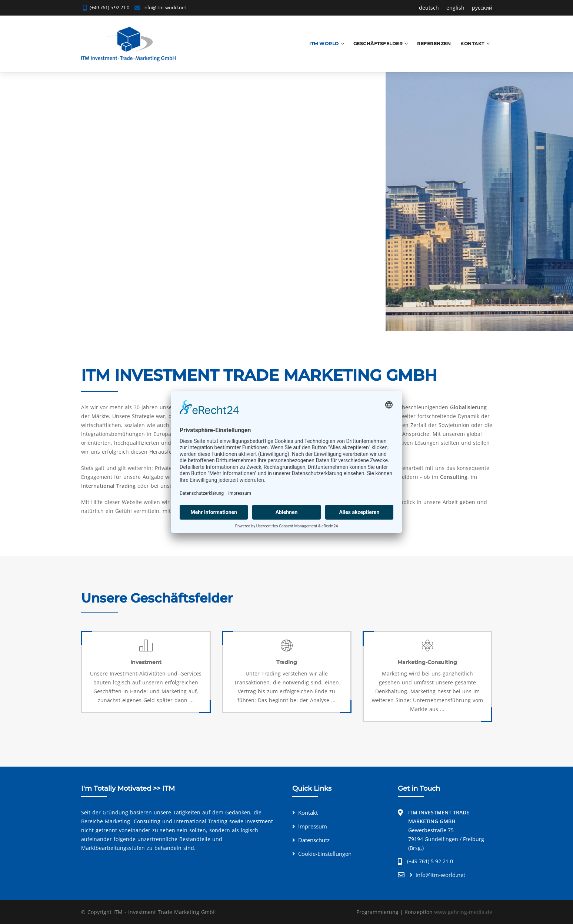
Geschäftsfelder (378, 44)
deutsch (429, 8)
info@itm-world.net (165, 7)
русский (482, 8)
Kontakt (472, 44)
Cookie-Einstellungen (325, 854)
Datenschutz (314, 840)
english (455, 8)
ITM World (324, 44)
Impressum (313, 826)
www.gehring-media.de (463, 912)
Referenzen (434, 44)
